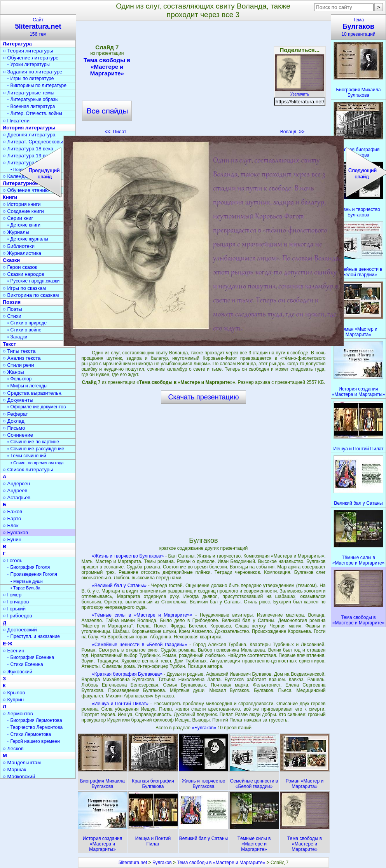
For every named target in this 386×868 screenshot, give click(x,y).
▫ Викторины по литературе (37, 85)
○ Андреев (15, 491)
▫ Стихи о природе (27, 323)
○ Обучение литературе (31, 58)
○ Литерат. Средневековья (34, 142)
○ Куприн (13, 700)
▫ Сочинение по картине (33, 442)
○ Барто (12, 519)
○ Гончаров (16, 602)
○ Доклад (14, 421)
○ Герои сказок (20, 267)
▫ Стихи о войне (24, 330)
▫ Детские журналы (28, 239)
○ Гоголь (13, 560)
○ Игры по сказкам (24, 288)
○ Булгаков (15, 532)
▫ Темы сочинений (27, 456)
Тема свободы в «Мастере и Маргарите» (107, 67)
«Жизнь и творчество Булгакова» (128, 556)
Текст (9, 344)
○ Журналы (16, 232)
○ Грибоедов (17, 616)
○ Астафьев (17, 498)
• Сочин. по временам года (37, 463)
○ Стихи (12, 316)
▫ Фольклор (19, 379)
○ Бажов (12, 512)
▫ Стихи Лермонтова (29, 734)
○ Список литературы (28, 470)
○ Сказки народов (24, 274)
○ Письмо (14, 428)
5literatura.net (133, 863)
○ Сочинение (18, 435)
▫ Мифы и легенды (27, 386)
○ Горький (14, 609)
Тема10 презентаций (358, 27)
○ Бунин (12, 539)
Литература (17, 44)
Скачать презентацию (204, 397)
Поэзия (12, 302)
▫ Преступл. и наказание (34, 636)
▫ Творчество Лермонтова (35, 727)
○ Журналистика (22, 253)
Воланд (292, 132)
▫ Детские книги (24, 225)
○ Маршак (14, 770)
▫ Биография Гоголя (29, 567)
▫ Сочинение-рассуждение (36, 449)
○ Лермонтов (18, 714)
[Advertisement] (203, 80)
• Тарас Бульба (25, 588)
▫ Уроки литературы (29, 64)
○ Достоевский (20, 630)
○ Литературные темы (29, 93)
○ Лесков (13, 749)
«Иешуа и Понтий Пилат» (120, 704)
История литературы (29, 128)
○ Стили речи (18, 365)
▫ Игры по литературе (31, 78)
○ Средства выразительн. (33, 393)
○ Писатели (16, 121)
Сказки (11, 260)
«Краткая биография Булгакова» (127, 674)
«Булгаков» (204, 728)
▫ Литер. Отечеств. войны (35, 113)
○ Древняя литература (29, 135)
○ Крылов (14, 693)
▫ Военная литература (31, 106)
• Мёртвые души (27, 581)
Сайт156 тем (38, 27)
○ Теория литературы (28, 51)
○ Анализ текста (22, 358)
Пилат (116, 132)
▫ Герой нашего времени (34, 741)
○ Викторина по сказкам (31, 295)
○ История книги (22, 204)
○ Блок (11, 526)
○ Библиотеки (19, 246)
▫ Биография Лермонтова (35, 720)
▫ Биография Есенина (31, 657)
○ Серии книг (18, 218)
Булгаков (162, 863)
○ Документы (18, 400)
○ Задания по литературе (32, 72)
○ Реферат (15, 414)
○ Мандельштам (22, 763)
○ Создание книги (23, 211)
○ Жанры (13, 372)
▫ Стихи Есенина (25, 664)
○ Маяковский (19, 776)
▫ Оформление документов (37, 407)
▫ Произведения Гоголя (32, 574)
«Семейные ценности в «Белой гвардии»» (139, 645)
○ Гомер (12, 595)
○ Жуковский (17, 672)
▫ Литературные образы (33, 99)
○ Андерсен (16, 484)
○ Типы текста (19, 351)
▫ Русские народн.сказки (33, 281)
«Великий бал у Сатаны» (119, 586)
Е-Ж (8, 644)
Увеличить (300, 92)
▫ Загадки (17, 337)
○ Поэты (12, 309)
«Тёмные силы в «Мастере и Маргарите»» (142, 615)
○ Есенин (13, 651)
